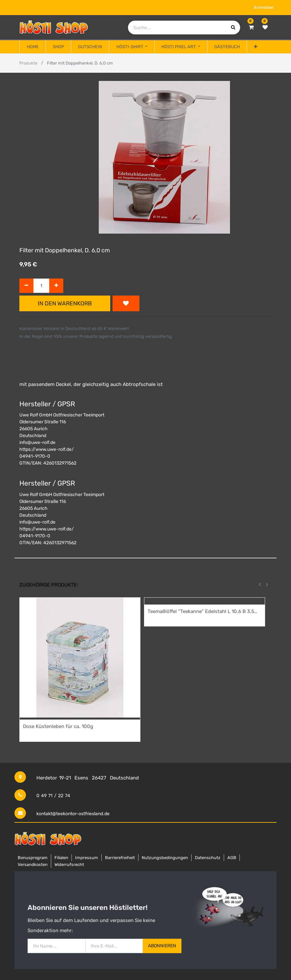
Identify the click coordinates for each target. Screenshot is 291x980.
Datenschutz (208, 858)
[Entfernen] (26, 286)
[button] (256, 47)
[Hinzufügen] (56, 286)
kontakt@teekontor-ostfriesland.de (73, 814)
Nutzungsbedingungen (165, 858)
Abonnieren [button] (162, 946)
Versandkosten (33, 865)
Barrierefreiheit (120, 858)
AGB (232, 858)
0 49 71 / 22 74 (53, 796)
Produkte (28, 63)
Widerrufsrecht (69, 865)
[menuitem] (32, 47)
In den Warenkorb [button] (65, 303)
